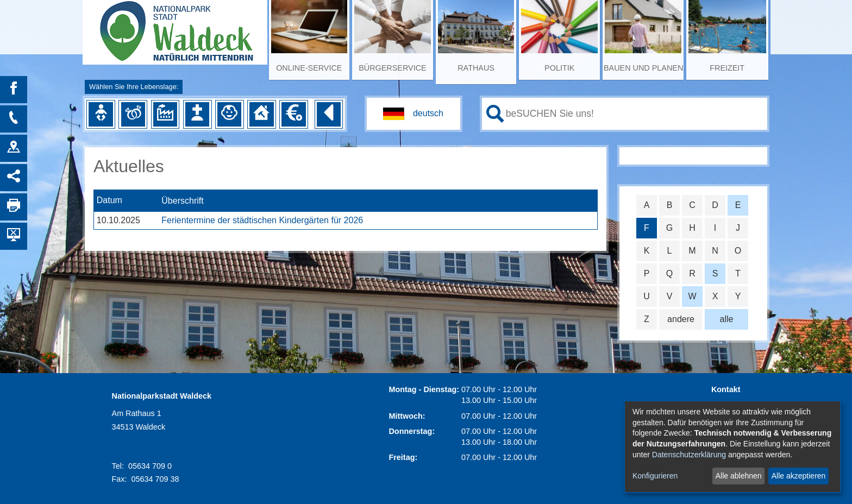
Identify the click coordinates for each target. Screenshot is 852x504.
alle (727, 319)
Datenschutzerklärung (689, 455)
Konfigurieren (655, 476)
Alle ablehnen (739, 476)
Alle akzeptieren (799, 476)
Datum (109, 201)
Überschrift (182, 201)
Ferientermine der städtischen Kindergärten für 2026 (262, 220)
